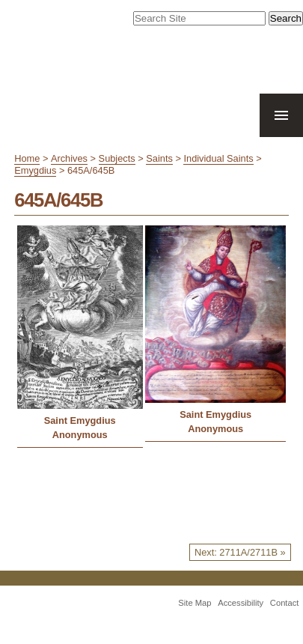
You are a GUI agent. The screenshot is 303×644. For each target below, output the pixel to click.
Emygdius (35, 170)
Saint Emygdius (80, 420)
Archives (69, 158)
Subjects (117, 158)
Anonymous (80, 435)
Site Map (195, 603)
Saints (159, 158)
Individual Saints (218, 158)
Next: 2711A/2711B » (240, 552)
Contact (285, 603)
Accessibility (241, 603)
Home (27, 158)
